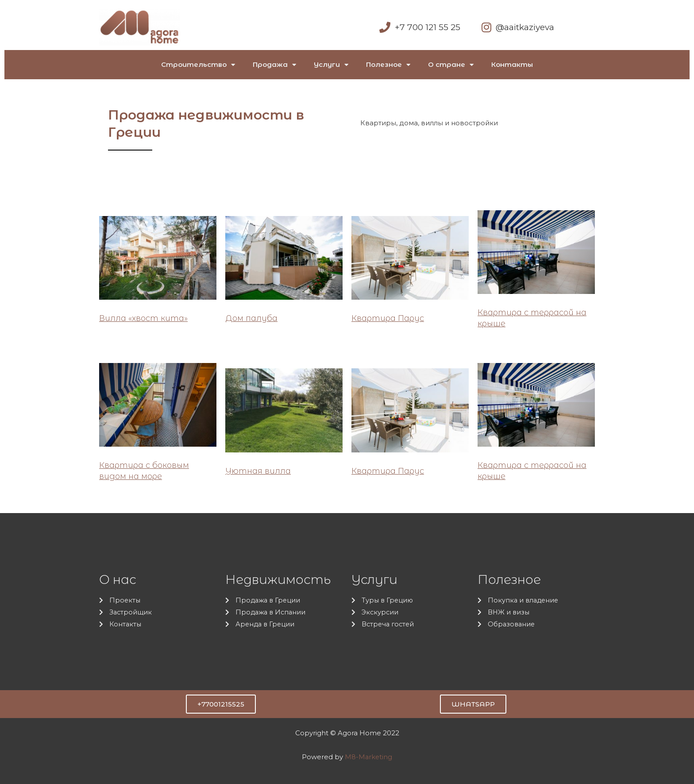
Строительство (198, 65)
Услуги (331, 65)
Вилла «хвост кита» (143, 318)
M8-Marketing (368, 757)
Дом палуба (251, 318)
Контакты (512, 64)
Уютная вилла (258, 471)
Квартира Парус (388, 318)
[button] (221, 704)
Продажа (274, 65)
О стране (451, 65)
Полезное (388, 65)
